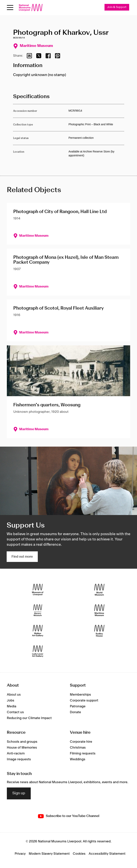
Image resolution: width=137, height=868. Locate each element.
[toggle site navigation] (10, 8)
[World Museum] (99, 590)
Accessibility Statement (107, 854)
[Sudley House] (99, 631)
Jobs (11, 700)
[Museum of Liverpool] (38, 590)
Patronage (78, 706)
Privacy (20, 854)
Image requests (19, 759)
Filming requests (83, 753)
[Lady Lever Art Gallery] (38, 651)
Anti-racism (16, 753)
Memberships (80, 695)
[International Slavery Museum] (38, 610)
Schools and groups (22, 742)
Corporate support (84, 700)
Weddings (78, 759)
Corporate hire (81, 742)
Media (12, 706)
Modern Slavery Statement (49, 854)
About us (14, 695)
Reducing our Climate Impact (29, 718)
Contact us (15, 712)
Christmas (78, 748)
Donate (75, 712)
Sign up (19, 793)
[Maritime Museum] (99, 610)
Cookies (79, 854)
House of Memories (22, 748)
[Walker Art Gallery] (38, 631)
